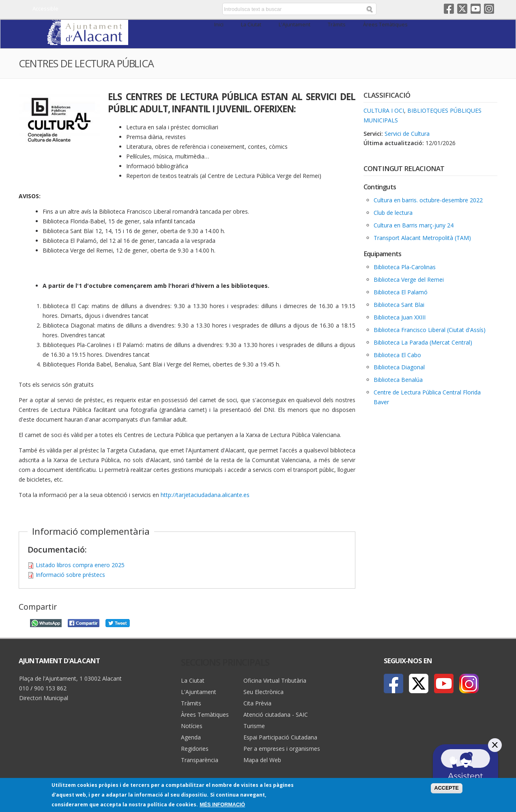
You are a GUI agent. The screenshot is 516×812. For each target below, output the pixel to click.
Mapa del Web (262, 760)
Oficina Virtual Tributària (275, 680)
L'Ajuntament (295, 25)
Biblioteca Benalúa (398, 380)
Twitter (462, 9)
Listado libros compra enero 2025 (80, 565)
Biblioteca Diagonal (399, 367)
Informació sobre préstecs (70, 575)
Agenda (191, 737)
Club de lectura (393, 213)
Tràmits (337, 25)
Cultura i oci (384, 110)
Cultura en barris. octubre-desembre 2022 (428, 200)
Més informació (222, 805)
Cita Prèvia (257, 703)
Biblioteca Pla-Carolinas (405, 267)
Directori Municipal (44, 698)
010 (24, 688)
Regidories (195, 749)
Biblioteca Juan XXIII (400, 317)
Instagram (489, 9)
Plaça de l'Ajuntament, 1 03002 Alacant (70, 678)
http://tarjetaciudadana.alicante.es (205, 495)
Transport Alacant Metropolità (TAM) (422, 238)
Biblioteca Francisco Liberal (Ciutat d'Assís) (430, 330)
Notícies (192, 726)
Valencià (165, 9)
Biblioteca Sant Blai (399, 305)
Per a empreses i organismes (282, 749)
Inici (219, 25)
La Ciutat (251, 25)
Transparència (200, 760)
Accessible (45, 9)
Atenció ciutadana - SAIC (276, 715)
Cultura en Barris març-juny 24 (414, 225)
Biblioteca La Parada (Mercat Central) (423, 342)
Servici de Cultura (407, 134)
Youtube (476, 9)
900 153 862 (50, 688)
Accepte (447, 788)
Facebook (449, 9)
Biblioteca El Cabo (397, 355)
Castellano (154, 9)
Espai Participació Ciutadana (280, 737)
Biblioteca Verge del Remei (409, 280)
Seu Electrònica (263, 692)
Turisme (254, 726)
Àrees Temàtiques (385, 25)
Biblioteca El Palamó (401, 292)
